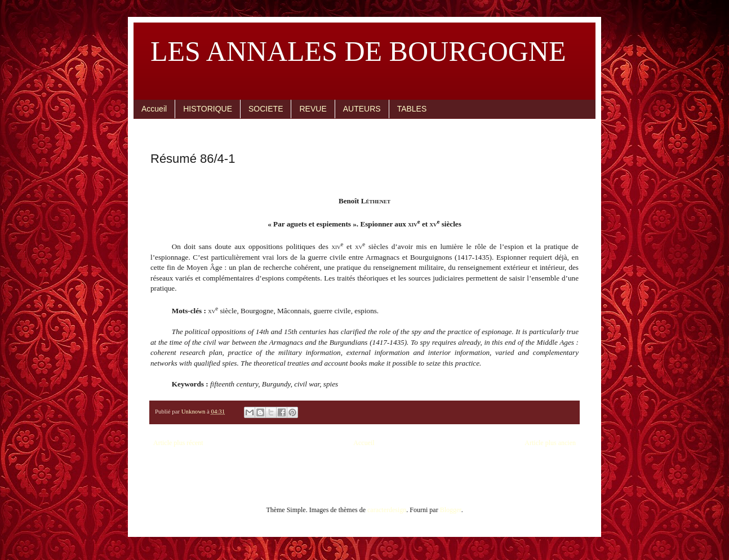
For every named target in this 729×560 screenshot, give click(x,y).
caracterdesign (387, 510)
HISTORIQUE (208, 109)
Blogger (451, 510)
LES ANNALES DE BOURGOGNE (358, 51)
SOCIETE (266, 109)
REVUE (313, 109)
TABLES (412, 109)
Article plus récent (178, 443)
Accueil (154, 109)
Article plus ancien (550, 443)
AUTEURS (362, 109)
